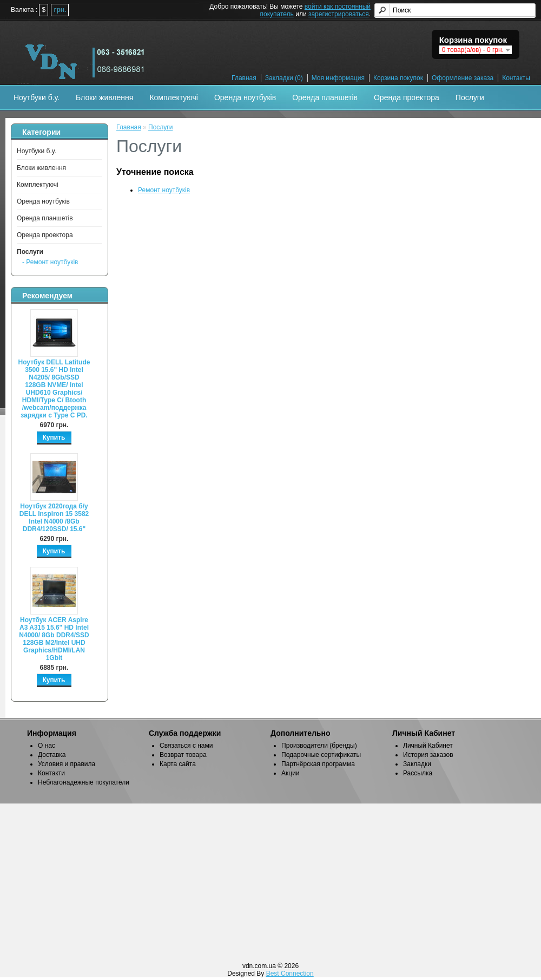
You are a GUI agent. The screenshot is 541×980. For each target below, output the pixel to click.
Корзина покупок (398, 78)
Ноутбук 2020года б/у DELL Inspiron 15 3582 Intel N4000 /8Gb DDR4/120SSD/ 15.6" (54, 518)
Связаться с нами (186, 746)
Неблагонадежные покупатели (84, 782)
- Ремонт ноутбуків (50, 262)
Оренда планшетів (325, 97)
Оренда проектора (407, 97)
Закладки (417, 764)
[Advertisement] (270, 882)
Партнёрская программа (318, 764)
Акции (291, 773)
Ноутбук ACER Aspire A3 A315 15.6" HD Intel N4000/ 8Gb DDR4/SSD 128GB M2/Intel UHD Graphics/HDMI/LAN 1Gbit (54, 639)
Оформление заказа (463, 78)
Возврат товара (183, 755)
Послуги (470, 97)
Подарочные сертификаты (321, 755)
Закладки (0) (284, 78)
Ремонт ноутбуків (164, 190)
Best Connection (290, 974)
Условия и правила (67, 764)
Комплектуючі (174, 97)
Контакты (516, 78)
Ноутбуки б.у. (37, 97)
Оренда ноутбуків (245, 97)
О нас (47, 746)
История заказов (428, 755)
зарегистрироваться (339, 14)
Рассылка (418, 773)
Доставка (52, 755)
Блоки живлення (104, 97)
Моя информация (338, 78)
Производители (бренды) (319, 746)
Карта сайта (178, 764)
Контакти (51, 773)
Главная (244, 78)
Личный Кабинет (428, 746)
